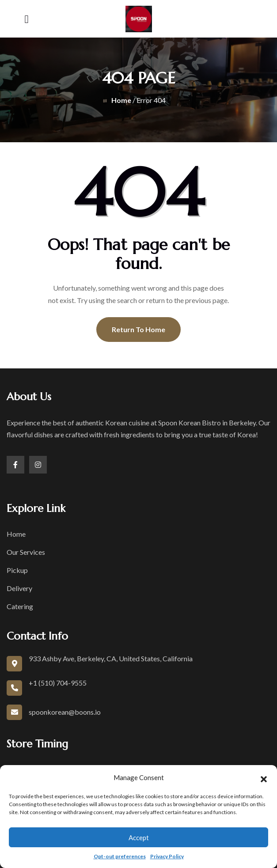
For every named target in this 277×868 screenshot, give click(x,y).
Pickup (17, 570)
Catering (20, 606)
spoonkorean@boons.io (65, 712)
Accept (139, 838)
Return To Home (138, 329)
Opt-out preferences (120, 856)
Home (121, 100)
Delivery (19, 588)
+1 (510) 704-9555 (58, 683)
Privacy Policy (167, 856)
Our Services (26, 552)
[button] (264, 778)
